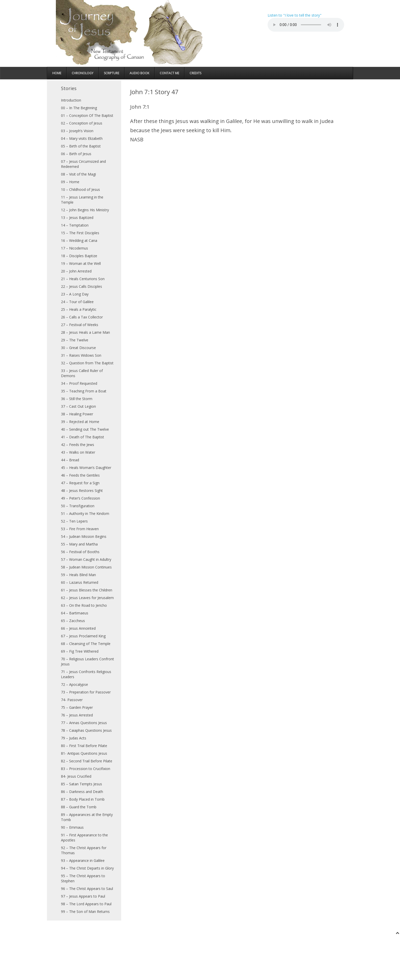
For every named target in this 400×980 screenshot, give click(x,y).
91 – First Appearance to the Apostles (84, 838)
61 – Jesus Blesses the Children (87, 590)
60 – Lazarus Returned (80, 582)
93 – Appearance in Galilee (83, 860)
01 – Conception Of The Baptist (87, 115)
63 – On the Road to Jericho (84, 605)
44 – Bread (70, 460)
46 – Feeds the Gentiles (80, 475)
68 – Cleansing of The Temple (86, 644)
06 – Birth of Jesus (76, 154)
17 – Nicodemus (74, 248)
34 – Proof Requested (79, 383)
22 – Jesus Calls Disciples (82, 286)
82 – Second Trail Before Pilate (87, 761)
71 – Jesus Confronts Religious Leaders (86, 674)
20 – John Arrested (76, 271)
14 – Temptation (75, 225)
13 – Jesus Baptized (77, 218)
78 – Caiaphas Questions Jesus (86, 730)
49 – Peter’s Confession (80, 498)
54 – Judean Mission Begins (84, 536)
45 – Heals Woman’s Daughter (86, 468)
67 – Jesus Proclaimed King (83, 636)
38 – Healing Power (77, 414)
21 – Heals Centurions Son (83, 279)
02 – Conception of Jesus (82, 123)
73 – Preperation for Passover (86, 692)
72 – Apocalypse (74, 684)
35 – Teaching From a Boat (84, 391)
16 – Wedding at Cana (79, 240)
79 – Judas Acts (74, 738)
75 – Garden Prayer (77, 707)
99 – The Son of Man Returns (85, 911)
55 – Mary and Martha (79, 544)
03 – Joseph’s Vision (77, 131)
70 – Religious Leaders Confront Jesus (87, 661)
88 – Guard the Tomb (79, 807)
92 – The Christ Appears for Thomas (84, 850)
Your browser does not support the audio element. (306, 25)
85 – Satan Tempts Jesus (82, 784)
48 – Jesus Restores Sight (82, 491)
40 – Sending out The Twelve (85, 429)
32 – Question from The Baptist (87, 363)
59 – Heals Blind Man (78, 575)
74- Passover (72, 700)
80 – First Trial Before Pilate (84, 746)
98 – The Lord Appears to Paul (86, 904)
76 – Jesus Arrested (77, 715)
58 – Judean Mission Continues (86, 567)
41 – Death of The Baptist (83, 437)
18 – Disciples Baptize (79, 256)
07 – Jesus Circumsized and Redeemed (83, 164)
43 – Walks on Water (78, 452)
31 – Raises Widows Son (81, 355)
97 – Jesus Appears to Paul (83, 896)
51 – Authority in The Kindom (85, 513)
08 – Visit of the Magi (78, 174)
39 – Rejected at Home (80, 422)
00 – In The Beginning (79, 108)
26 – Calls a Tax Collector (82, 317)
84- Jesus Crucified (76, 776)
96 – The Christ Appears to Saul (87, 889)
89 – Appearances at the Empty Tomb (87, 817)
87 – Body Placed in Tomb (83, 799)
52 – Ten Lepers (74, 521)
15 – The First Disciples (80, 233)
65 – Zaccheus (73, 621)
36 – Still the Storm (77, 399)
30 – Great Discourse (78, 348)
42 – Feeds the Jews (78, 445)
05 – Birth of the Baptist (81, 146)
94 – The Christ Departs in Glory (87, 868)
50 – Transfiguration (78, 506)
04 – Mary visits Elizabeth (82, 138)
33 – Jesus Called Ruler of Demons (82, 373)
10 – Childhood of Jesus (80, 189)
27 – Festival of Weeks (80, 325)
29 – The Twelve (75, 340)
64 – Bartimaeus (75, 613)
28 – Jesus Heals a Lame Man (85, 332)
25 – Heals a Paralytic (79, 309)
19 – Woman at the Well (81, 263)
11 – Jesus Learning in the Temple (82, 200)
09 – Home (70, 182)
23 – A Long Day (75, 294)
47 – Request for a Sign (80, 483)
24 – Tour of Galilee (77, 302)
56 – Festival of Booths (80, 552)
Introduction (71, 100)
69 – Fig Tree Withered (80, 651)
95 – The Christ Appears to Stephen (83, 878)
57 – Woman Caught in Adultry (86, 559)
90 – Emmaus (72, 827)
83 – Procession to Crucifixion (86, 769)
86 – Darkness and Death (82, 792)
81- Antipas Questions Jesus (84, 753)
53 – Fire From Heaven (80, 529)
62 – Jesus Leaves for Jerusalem (87, 598)
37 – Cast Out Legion (78, 406)
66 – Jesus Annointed (78, 628)
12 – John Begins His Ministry (85, 210)
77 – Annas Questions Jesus (84, 723)
